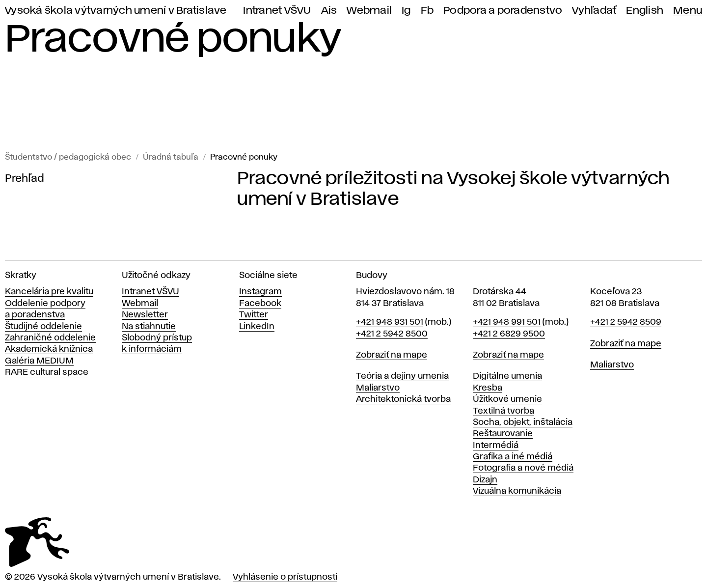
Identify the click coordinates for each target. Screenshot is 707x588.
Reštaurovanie (503, 434)
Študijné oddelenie (43, 327)
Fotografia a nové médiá (523, 468)
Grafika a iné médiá (513, 457)
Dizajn (485, 480)
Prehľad (25, 179)
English (645, 11)
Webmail (369, 11)
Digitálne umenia (507, 376)
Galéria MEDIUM (39, 361)
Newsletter (145, 315)
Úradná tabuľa (171, 157)
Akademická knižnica (49, 349)
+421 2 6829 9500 (509, 334)
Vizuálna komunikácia (517, 491)
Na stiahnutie (149, 327)
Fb (427, 11)
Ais (329, 11)
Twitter (254, 315)
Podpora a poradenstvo (503, 11)
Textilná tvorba (503, 411)
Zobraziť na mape (392, 355)
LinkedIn (257, 327)
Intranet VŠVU (277, 11)
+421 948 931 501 (390, 322)
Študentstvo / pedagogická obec (68, 157)
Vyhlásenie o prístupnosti (285, 577)
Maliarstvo (378, 388)
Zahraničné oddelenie (50, 338)
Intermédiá (496, 446)
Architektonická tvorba (403, 399)
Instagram (260, 292)
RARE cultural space (47, 372)
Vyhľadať (594, 11)
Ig (406, 11)
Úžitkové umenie (507, 399)
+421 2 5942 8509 (626, 322)
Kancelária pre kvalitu (49, 292)
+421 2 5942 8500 (392, 334)
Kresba (488, 388)
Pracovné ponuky (244, 157)
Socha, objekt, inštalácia (523, 422)
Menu (688, 11)
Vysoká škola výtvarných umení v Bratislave (116, 11)
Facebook (260, 304)
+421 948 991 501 (507, 322)
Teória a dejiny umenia (402, 376)
